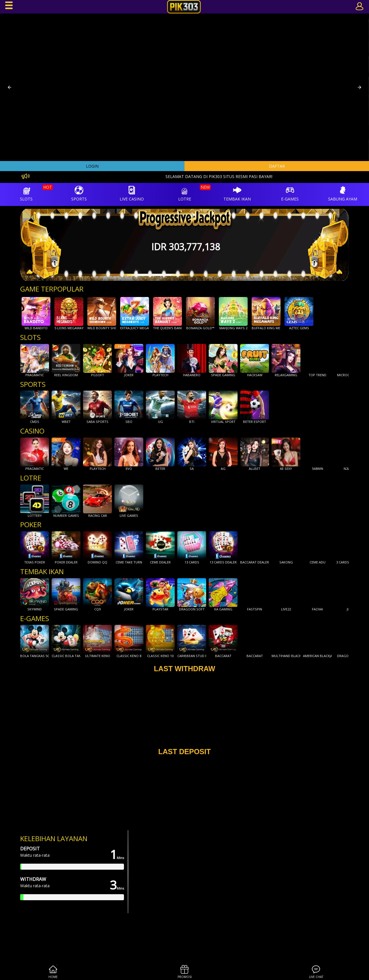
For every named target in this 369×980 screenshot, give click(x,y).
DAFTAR (277, 166)
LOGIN (92, 166)
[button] (10, 87)
